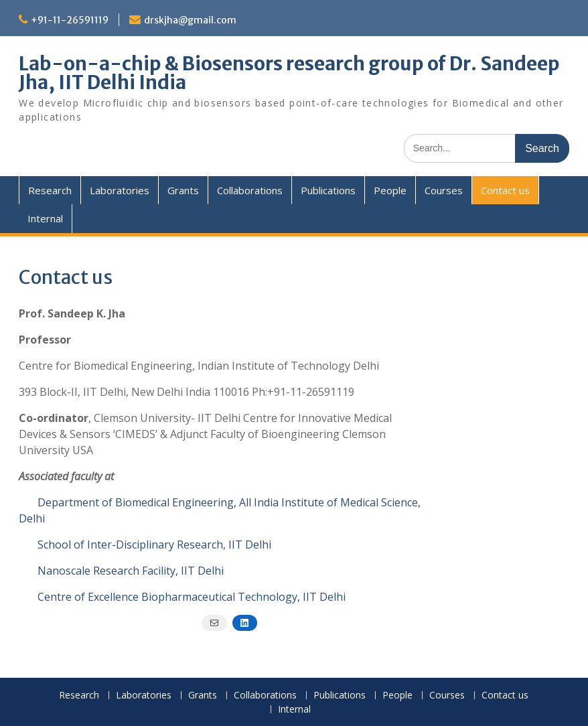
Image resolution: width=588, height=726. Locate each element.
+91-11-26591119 (70, 20)
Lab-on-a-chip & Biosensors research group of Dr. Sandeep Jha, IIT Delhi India (289, 73)
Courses (444, 190)
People (390, 190)
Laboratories (120, 190)
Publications (328, 190)
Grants (183, 190)
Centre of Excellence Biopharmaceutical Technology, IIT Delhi (192, 597)
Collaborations (250, 190)
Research (50, 190)
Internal (45, 218)
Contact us (505, 190)
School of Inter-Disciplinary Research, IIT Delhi (154, 544)
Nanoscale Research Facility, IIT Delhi (131, 571)
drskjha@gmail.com (190, 20)
